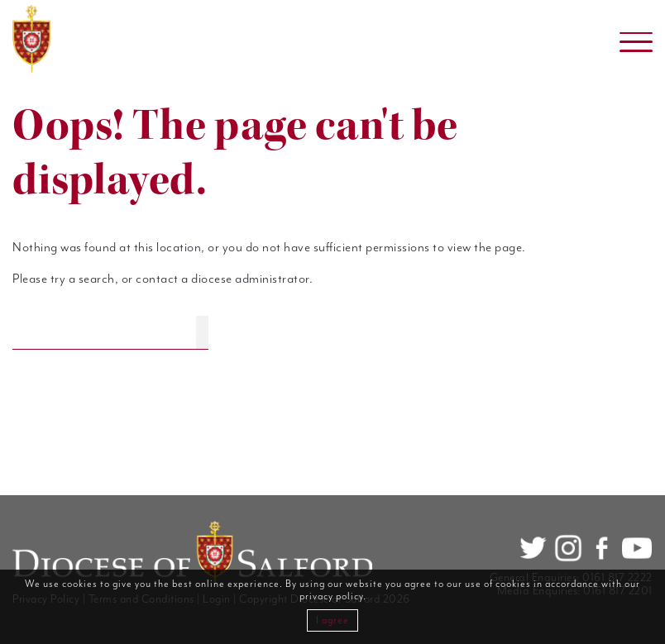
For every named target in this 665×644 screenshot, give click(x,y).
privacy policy (331, 596)
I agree (332, 620)
